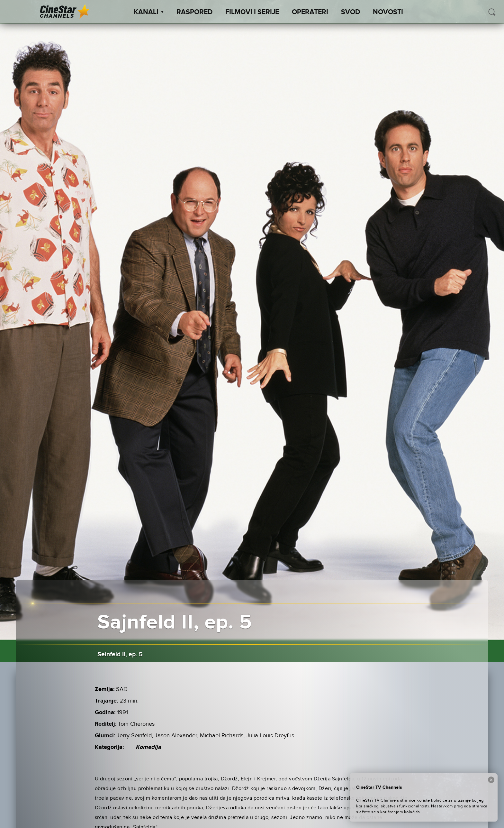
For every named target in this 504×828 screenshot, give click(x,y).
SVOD (351, 12)
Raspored (194, 12)
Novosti (388, 12)
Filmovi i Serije (252, 12)
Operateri (310, 12)
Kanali (149, 12)
